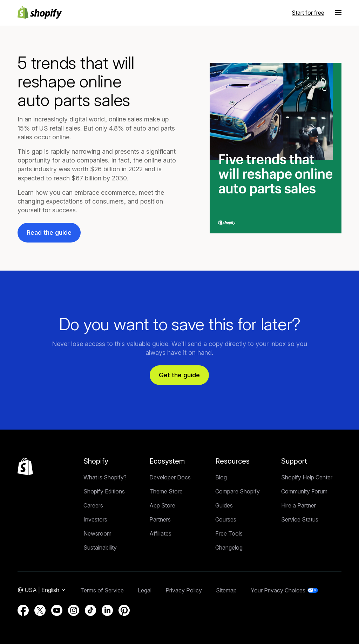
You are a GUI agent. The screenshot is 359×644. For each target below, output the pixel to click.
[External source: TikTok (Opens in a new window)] (90, 610)
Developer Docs (170, 477)
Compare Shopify (238, 491)
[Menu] (338, 13)
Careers (93, 505)
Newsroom (97, 533)
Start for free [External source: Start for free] (308, 13)
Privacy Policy (184, 590)
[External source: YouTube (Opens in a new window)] (57, 610)
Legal (145, 590)
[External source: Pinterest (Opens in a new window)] (124, 610)
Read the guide (49, 233)
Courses (226, 519)
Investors (95, 519)
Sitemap (226, 590)
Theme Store (166, 491)
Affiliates (160, 533)
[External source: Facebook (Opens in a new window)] (23, 610)
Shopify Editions (104, 491)
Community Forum (304, 491)
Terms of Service (102, 590)
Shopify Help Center (307, 477)
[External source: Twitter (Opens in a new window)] (40, 610)
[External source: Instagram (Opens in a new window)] (74, 610)
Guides (224, 505)
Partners (160, 519)
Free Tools (229, 533)
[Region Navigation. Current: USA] (42, 590)
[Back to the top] (25, 466)
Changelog (229, 547)
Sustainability (100, 547)
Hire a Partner (299, 505)
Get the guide (179, 375)
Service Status (300, 519)
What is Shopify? (105, 477)
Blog (221, 477)
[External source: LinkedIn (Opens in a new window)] (107, 610)
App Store (162, 505)
